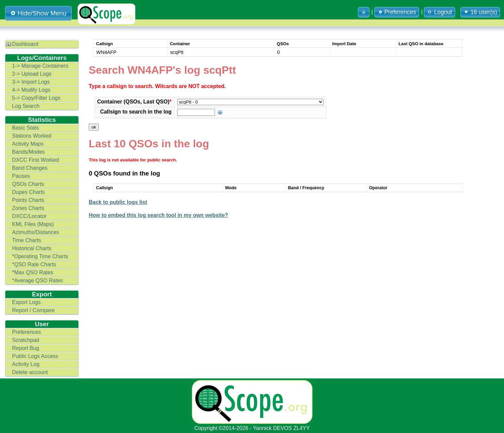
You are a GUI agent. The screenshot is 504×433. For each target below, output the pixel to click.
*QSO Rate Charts (34, 264)
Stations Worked (32, 136)
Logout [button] (440, 12)
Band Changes (30, 168)
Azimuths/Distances (36, 232)
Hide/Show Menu (38, 13)
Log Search (26, 106)
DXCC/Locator (29, 216)
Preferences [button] (397, 12)
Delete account (30, 372)
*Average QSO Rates (38, 280)
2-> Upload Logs (32, 74)
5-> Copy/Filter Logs (36, 98)
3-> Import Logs (31, 82)
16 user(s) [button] (480, 12)
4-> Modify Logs (31, 90)
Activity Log (26, 364)
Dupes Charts (28, 192)
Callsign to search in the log (136, 112)
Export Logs (26, 302)
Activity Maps (28, 144)
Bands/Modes (28, 152)
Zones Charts (28, 208)
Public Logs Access (35, 356)
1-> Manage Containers (40, 66)
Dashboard (25, 44)
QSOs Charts (28, 184)
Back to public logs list (118, 202)
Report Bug (26, 348)
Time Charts (27, 240)
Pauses (21, 176)
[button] (364, 12)
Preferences (26, 332)
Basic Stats (25, 128)
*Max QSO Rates (33, 272)
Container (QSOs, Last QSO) (134, 102)
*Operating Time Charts (40, 256)
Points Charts (28, 200)
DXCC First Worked (35, 160)
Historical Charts (32, 248)
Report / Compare (33, 310)
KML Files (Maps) (33, 224)
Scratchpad (26, 340)
